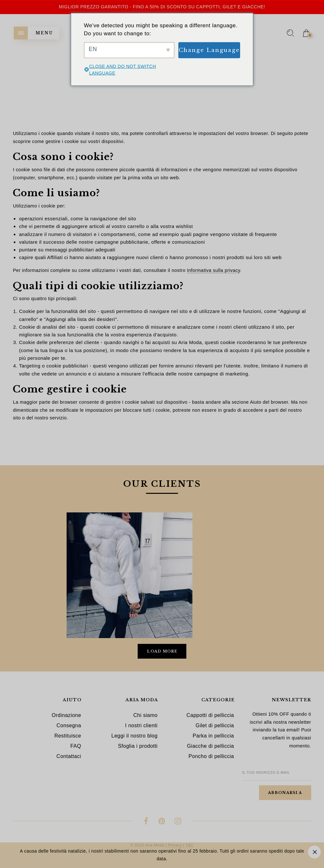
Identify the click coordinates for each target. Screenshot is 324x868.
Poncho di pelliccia (211, 756)
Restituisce (68, 736)
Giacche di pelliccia (211, 746)
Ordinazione (67, 715)
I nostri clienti (141, 725)
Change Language (209, 50)
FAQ (76, 746)
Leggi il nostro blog (134, 736)
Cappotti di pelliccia (210, 715)
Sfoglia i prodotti (138, 746)
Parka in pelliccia (213, 736)
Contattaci (69, 756)
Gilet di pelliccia (215, 725)
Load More (162, 651)
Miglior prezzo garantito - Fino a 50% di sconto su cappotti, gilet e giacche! (162, 7)
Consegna (69, 725)
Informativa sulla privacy (214, 270)
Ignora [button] (314, 852)
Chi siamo (145, 715)
